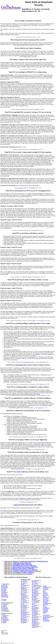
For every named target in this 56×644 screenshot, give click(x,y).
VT (32, 611)
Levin (4, 606)
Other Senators (46, 615)
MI (21, 612)
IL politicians (4, 599)
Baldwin (35, 623)
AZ (21, 583)
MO (22, 617)
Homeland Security (47, 603)
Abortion (45, 586)
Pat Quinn (3, 591)
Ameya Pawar (4, 585)
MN (22, 614)
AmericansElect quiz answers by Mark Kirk (25, 567)
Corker (35, 603)
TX (32, 605)
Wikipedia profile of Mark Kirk (22, 563)
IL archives (29, 574)
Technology (45, 610)
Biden (22, 593)
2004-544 (40, 408)
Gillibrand (36, 593)
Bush (33, 606)
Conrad (5, 618)
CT (21, 590)
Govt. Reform (46, 600)
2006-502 (42, 321)
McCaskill (25, 617)
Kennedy (34, 595)
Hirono (24, 600)
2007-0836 (35, 230)
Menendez (36, 585)
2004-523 (40, 437)
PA (32, 598)
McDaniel (23, 620)
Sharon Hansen (5, 597)
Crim (33, 604)
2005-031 (42, 384)
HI (21, 600)
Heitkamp (36, 581)
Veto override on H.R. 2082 (21, 188)
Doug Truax (4, 593)
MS (22, 619)
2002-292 (38, 469)
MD (22, 607)
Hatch (35, 607)
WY (33, 626)
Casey (35, 598)
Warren (25, 605)
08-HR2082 (33, 188)
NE (32, 583)
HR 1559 (29, 449)
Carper (24, 592)
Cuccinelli (34, 614)
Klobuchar (25, 614)
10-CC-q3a (31, 520)
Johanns (5, 609)
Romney (34, 610)
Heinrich (36, 589)
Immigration (46, 605)
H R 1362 (29, 277)
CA (21, 585)
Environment (46, 595)
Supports (16, 505)
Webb (4, 621)
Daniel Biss (4, 589)
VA (32, 613)
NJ (32, 585)
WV (33, 619)
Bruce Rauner (4, 586)
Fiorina (33, 616)
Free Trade (45, 599)
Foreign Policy (46, 598)
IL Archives (4, 600)
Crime (44, 591)
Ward (22, 584)
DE (21, 592)
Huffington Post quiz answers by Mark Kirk (25, 570)
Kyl (3, 614)
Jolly (22, 598)
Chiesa (33, 586)
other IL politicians (29, 573)
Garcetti (23, 589)
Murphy (24, 590)
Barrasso (36, 626)
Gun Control (46, 601)
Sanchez (23, 588)
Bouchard (23, 613)
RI (32, 600)
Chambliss (5, 604)
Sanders (35, 611)
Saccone (34, 599)
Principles (45, 607)
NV (32, 591)
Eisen (22, 586)
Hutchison (5, 620)
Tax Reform (45, 609)
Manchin (36, 619)
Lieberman (5, 616)
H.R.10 (32, 437)
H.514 (28, 109)
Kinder (22, 618)
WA (33, 617)
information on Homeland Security (38, 561)
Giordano (34, 612)
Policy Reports (46, 620)
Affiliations (45, 619)
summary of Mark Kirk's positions (23, 571)
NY (32, 593)
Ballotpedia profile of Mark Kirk (23, 564)
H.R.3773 (26, 149)
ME (22, 610)
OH (33, 596)
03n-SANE (29, 502)
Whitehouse (36, 600)
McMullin (34, 609)
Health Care (46, 602)
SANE (18, 472)
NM (33, 589)
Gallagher (34, 625)
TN (32, 603)
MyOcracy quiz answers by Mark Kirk (23, 568)
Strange (24, 581)
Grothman (34, 624)
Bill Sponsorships (47, 617)
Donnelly (24, 603)
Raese (33, 620)
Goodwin (34, 621)
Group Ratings (46, 621)
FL (21, 596)
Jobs (44, 606)
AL (21, 581)
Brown (35, 596)
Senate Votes (46, 616)
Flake (24, 583)
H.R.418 (33, 384)
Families (45, 596)
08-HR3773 (35, 149)
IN (21, 603)
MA (22, 605)
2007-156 (38, 277)
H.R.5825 (33, 321)
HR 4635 (29, 469)
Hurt (22, 604)
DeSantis (23, 597)
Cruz (35, 605)
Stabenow (25, 612)
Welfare (45, 613)
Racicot (22, 623)
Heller (35, 591)
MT (21, 621)
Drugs (44, 592)
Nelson (24, 596)
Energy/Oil (45, 594)
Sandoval (34, 592)
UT (32, 607)
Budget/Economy (47, 587)
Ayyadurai (23, 606)
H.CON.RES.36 (33, 395)
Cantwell (36, 617)
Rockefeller (6, 611)
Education (45, 593)
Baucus (5, 607)
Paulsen (23, 616)
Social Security (46, 608)
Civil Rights (45, 588)
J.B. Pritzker (4, 590)
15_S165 (34, 558)
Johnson (5, 610)
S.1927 (27, 230)
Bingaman (5, 619)
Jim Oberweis (4, 595)
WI (32, 623)
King (24, 610)
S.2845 (32, 408)
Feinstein (25, 585)
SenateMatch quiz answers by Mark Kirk (24, 566)
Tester (24, 621)
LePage (23, 611)
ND (33, 581)
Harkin (4, 605)
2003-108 (38, 449)
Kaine (35, 613)
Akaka (4, 617)
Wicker (24, 619)
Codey (40, 586)
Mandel (33, 597)
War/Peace (45, 612)
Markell (22, 595)
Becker (33, 582)
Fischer (36, 583)
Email (2, 632)
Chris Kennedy (5, 588)
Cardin (24, 607)
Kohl (4, 623)
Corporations (46, 589)
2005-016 (43, 395)
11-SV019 (36, 109)
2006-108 (41, 362)
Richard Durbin (5, 596)
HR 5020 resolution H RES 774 (29, 362)
